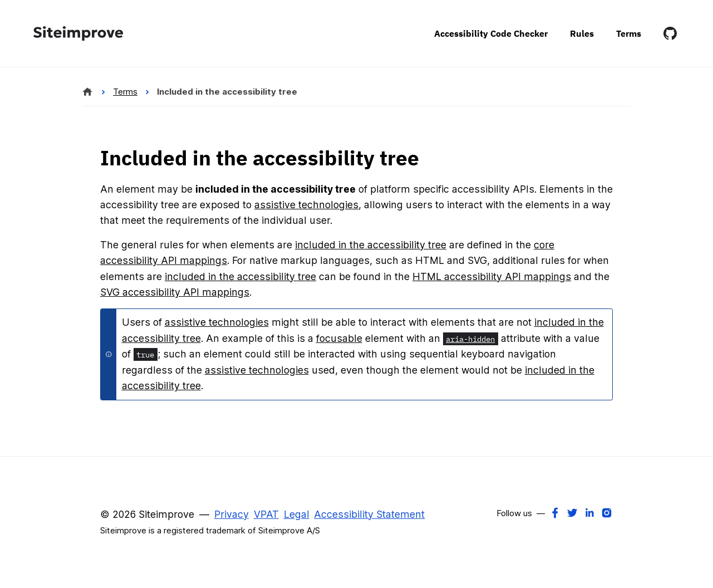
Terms (629, 33)
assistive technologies (306, 205)
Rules (582, 33)
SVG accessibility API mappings (175, 292)
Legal (297, 514)
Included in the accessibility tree (227, 92)
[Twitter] (572, 513)
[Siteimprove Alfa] (88, 92)
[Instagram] (607, 513)
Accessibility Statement (369, 514)
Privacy (232, 514)
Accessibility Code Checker (491, 33)
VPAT (266, 514)
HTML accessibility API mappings (492, 276)
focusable (339, 338)
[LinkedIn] (589, 513)
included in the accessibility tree (371, 245)
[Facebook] (555, 513)
